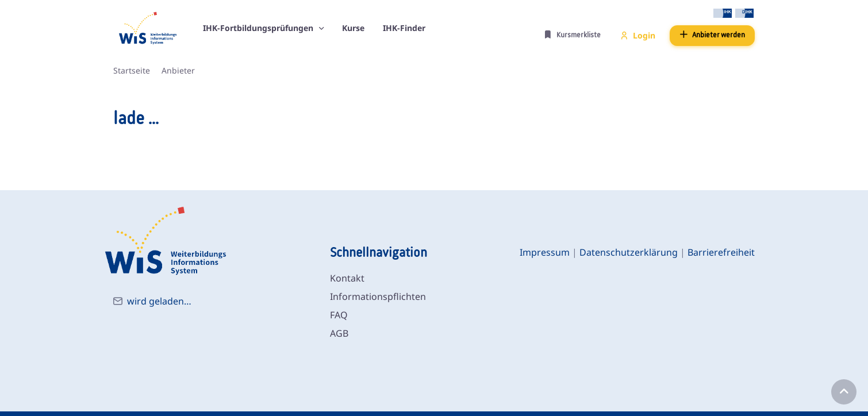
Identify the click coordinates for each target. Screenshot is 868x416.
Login (638, 35)
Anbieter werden (712, 35)
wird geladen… (159, 301)
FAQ (339, 315)
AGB (339, 333)
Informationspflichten (378, 296)
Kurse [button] (353, 28)
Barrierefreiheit (721, 252)
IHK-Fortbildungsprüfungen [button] (259, 28)
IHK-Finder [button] (404, 28)
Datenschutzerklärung (629, 252)
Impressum (545, 252)
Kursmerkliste (572, 35)
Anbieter (178, 70)
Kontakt (347, 278)
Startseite (132, 70)
